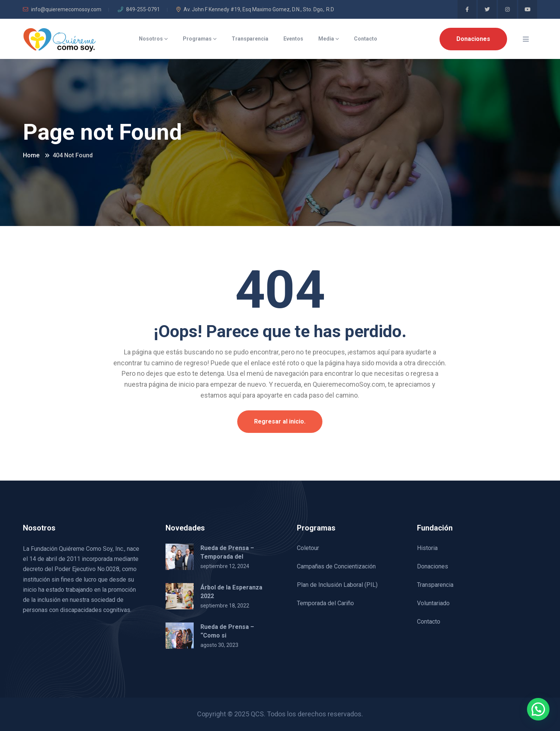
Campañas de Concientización (336, 566)
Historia (427, 548)
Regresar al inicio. (280, 421)
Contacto (366, 39)
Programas (197, 39)
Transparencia (250, 39)
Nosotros (151, 39)
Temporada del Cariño (325, 603)
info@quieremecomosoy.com (62, 9)
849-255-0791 (139, 9)
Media (326, 39)
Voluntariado (433, 603)
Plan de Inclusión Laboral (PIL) (337, 585)
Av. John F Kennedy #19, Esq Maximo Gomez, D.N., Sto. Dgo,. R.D (255, 9)
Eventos (293, 39)
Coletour (308, 548)
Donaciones (473, 39)
